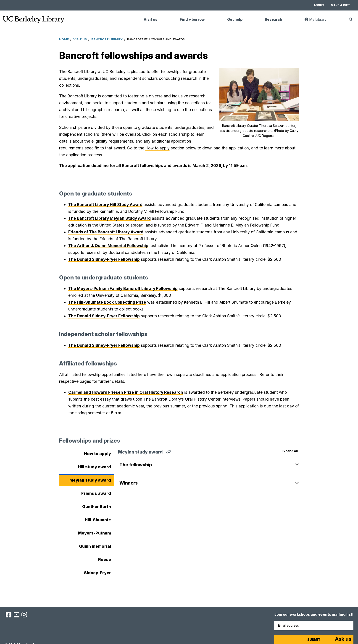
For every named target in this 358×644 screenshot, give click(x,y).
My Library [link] (318, 21)
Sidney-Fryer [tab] (97, 573)
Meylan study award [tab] (90, 480)
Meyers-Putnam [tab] (95, 533)
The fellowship (136, 465)
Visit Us (80, 39)
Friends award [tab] (96, 493)
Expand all (290, 451)
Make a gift (341, 5)
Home (64, 39)
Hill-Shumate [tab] (98, 520)
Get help (235, 20)
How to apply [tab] (97, 454)
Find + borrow (192, 20)
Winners (129, 483)
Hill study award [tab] (94, 467)
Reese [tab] (105, 559)
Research (274, 20)
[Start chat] (343, 639)
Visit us (150, 20)
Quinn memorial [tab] (95, 546)
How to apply (158, 148)
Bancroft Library (107, 39)
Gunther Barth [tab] (97, 507)
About (319, 5)
